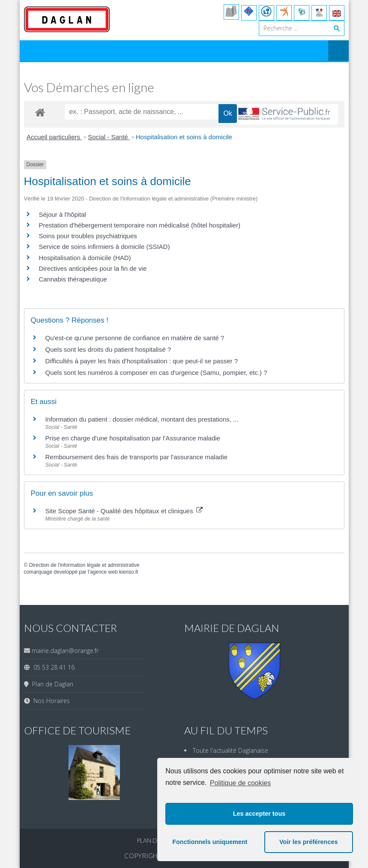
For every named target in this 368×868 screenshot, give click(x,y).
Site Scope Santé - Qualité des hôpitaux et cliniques (124, 511)
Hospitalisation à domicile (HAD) (85, 258)
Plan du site (157, 840)
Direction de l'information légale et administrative (84, 565)
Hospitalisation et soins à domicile (184, 137)
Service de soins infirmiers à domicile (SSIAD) (105, 247)
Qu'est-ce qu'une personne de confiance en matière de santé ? (135, 338)
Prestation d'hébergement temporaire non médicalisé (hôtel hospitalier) (140, 225)
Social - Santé (109, 137)
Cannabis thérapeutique (73, 279)
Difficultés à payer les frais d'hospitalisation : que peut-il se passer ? (142, 361)
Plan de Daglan (51, 684)
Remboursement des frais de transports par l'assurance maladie (137, 457)
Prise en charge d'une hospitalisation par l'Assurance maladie (133, 438)
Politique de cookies (240, 783)
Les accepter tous (259, 814)
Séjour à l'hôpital (63, 214)
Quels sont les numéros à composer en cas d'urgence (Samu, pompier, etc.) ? (156, 373)
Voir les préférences (309, 842)
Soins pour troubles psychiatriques (88, 236)
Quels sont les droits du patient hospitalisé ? (108, 349)
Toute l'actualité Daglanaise (230, 750)
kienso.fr (129, 572)
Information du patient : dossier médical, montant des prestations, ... (142, 419)
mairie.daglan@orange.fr (65, 651)
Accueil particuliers (54, 137)
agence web (104, 572)
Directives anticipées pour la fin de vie (93, 268)
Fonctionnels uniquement (210, 842)
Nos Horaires (50, 701)
